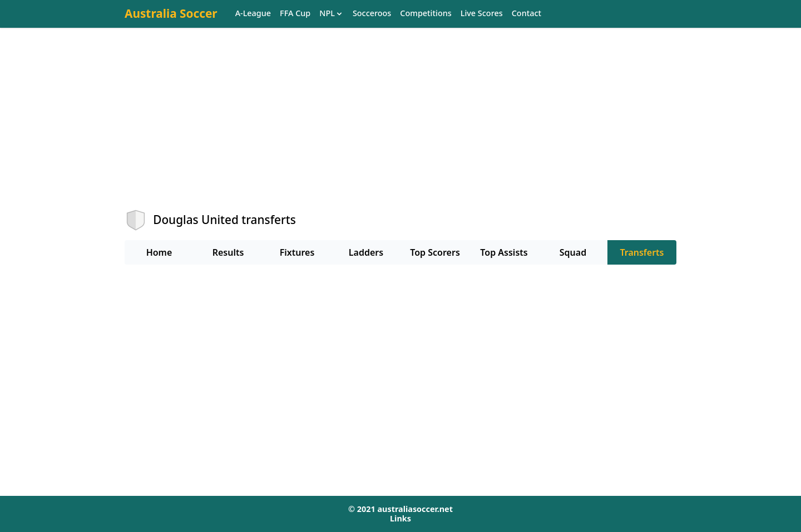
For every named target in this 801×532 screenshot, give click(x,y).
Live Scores (482, 14)
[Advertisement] (400, 128)
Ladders (366, 252)
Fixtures (297, 252)
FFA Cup (295, 14)
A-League (253, 14)
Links (400, 518)
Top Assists (504, 252)
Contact (526, 14)
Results (228, 252)
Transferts (642, 252)
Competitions (426, 14)
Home (159, 252)
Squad (573, 252)
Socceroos (372, 14)
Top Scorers (435, 252)
